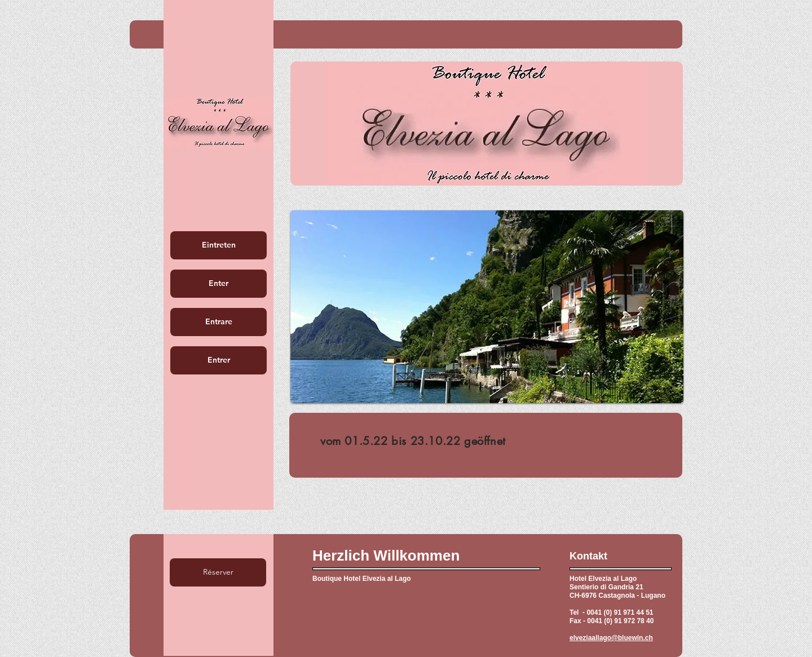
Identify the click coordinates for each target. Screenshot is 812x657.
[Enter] (219, 284)
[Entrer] (219, 360)
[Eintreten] (219, 245)
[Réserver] (218, 572)
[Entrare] (219, 322)
